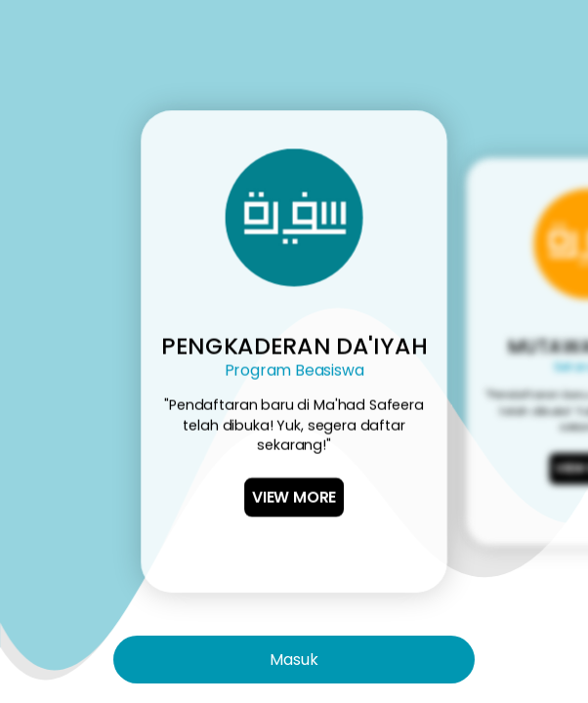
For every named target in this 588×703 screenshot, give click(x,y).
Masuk (294, 660)
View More (294, 497)
